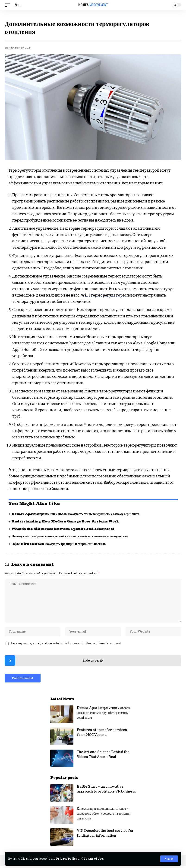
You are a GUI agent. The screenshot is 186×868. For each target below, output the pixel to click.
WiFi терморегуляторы (104, 295)
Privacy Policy (67, 859)
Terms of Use (95, 859)
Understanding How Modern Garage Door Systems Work (67, 521)
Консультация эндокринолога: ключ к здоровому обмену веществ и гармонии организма (104, 815)
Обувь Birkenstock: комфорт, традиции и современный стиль (60, 544)
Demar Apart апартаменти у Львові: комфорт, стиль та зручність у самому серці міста (78, 514)
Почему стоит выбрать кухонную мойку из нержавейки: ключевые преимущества (71, 536)
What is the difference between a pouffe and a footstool (66, 529)
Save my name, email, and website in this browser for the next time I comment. (66, 644)
